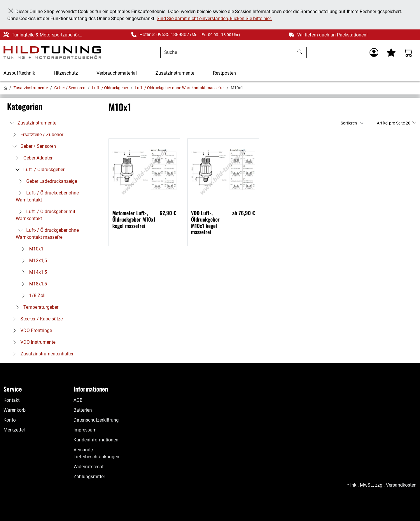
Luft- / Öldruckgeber (110, 88)
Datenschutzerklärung (96, 420)
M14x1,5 (33, 272)
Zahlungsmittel (89, 477)
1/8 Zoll (32, 295)
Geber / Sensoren (70, 88)
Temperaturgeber (36, 307)
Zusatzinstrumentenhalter (42, 354)
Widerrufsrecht (89, 467)
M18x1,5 (33, 284)
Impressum (85, 430)
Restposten (224, 73)
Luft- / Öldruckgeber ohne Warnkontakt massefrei (180, 88)
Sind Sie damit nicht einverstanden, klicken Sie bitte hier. (214, 19)
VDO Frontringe (31, 330)
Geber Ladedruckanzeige (46, 181)
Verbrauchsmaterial (117, 73)
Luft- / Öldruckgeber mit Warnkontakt (45, 215)
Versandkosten (401, 485)
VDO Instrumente (33, 342)
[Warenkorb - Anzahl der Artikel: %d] (408, 52)
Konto (10, 420)
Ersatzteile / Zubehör (37, 135)
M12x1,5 (33, 260)
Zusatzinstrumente (175, 73)
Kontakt (12, 400)
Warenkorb (15, 410)
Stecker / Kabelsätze (36, 319)
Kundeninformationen (96, 440)
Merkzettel (14, 430)
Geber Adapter (33, 158)
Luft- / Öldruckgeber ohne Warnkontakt (47, 196)
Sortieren (349, 123)
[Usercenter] (374, 52)
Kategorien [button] (25, 106)
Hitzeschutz (66, 73)
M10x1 (31, 249)
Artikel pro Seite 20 (394, 123)
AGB (78, 400)
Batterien (83, 410)
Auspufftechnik (19, 73)
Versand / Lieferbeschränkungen (96, 453)
